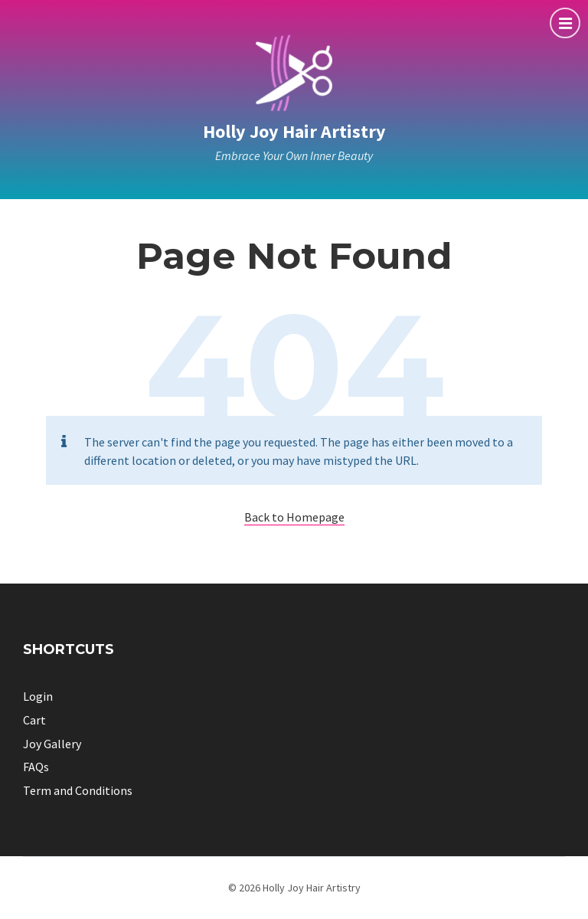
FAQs (36, 767)
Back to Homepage (294, 517)
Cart (34, 720)
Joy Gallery (52, 744)
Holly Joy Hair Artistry (294, 131)
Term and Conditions (78, 790)
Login (38, 696)
